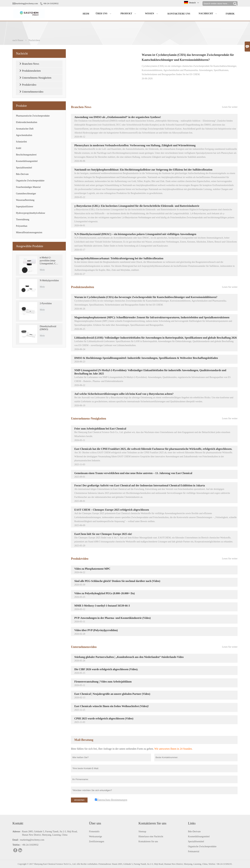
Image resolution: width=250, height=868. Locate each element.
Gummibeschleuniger (26, 194)
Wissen (152, 14)
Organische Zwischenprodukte (30, 181)
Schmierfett (21, 142)
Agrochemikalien (24, 135)
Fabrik (230, 14)
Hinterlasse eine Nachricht (151, 837)
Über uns (104, 14)
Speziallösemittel (24, 168)
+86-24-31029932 (51, 3)
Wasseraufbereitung (25, 200)
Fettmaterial (194, 851)
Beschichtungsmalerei (26, 155)
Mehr (42, 270)
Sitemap (142, 832)
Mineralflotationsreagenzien (29, 232)
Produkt (129, 14)
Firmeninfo (94, 832)
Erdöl (19, 148)
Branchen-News (81, 107)
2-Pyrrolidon (46, 303)
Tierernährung (23, 219)
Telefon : (17, 845)
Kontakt (18, 823)
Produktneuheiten (82, 287)
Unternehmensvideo (84, 647)
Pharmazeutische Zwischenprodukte (33, 116)
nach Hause (18, 40)
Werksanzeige (96, 837)
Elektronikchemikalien (27, 122)
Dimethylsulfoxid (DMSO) (48, 328)
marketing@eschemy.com (27, 3)
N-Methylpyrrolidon (49, 280)
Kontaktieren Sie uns (148, 841)
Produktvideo (80, 559)
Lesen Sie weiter (230, 107)
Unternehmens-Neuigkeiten (88, 419)
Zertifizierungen (97, 841)
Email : (16, 840)
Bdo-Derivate (22, 174)
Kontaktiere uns (179, 14)
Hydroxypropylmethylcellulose (30, 213)
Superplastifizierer (25, 207)
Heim (86, 14)
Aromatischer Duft (25, 129)
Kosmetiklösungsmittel (27, 161)
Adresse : (17, 832)
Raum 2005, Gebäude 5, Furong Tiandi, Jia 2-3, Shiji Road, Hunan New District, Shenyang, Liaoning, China (50, 833)
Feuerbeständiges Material (28, 187)
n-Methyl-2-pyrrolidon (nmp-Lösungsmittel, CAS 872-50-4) (49, 261)
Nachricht (209, 14)
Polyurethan (22, 226)
